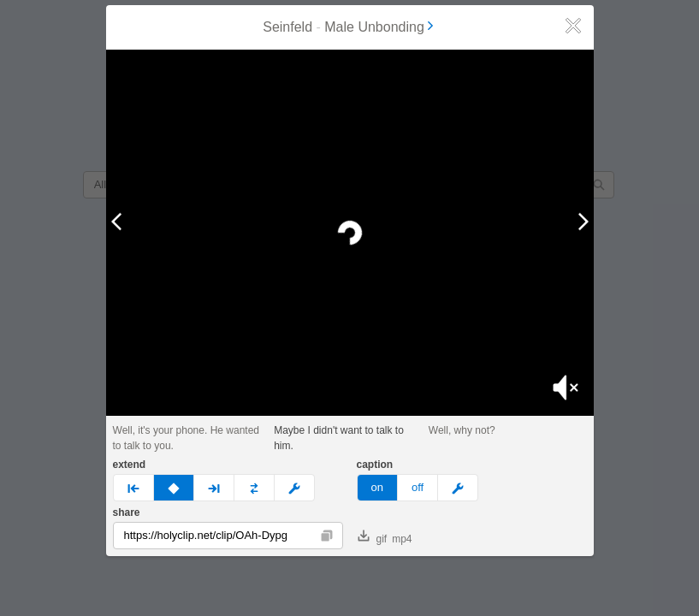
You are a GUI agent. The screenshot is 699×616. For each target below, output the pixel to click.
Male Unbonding (380, 27)
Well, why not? (462, 430)
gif (373, 537)
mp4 (402, 539)
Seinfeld (287, 27)
